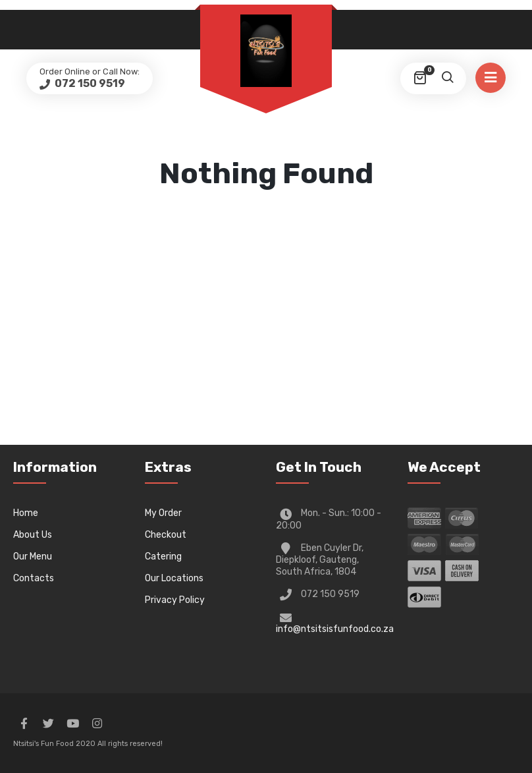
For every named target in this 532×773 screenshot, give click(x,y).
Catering (163, 557)
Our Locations (174, 578)
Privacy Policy (175, 600)
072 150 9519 (89, 83)
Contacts (34, 578)
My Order (163, 513)
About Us (33, 535)
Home (26, 513)
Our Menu (33, 557)
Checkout (166, 535)
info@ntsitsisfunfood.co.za (335, 629)
